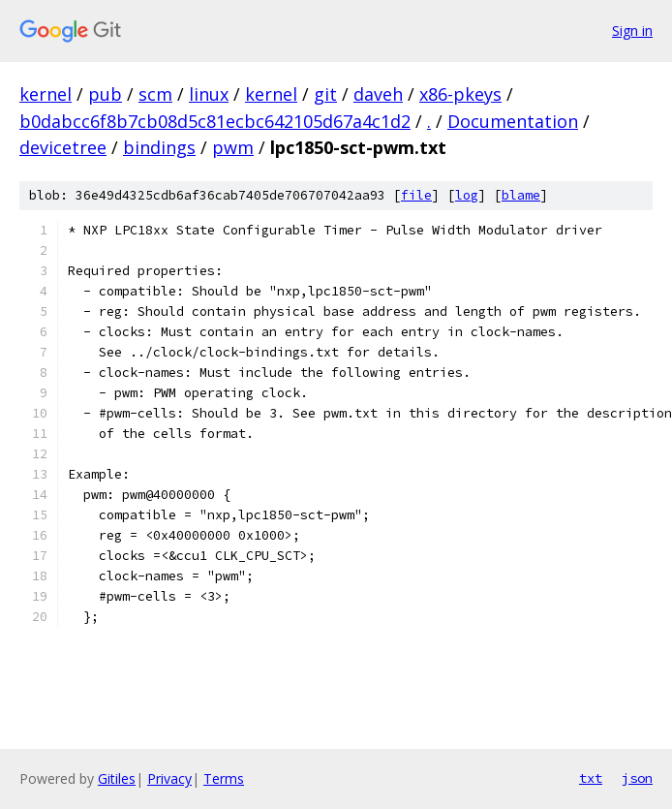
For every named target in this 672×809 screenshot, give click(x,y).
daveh (378, 94)
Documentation (513, 121)
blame (521, 195)
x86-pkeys (460, 94)
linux (209, 94)
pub (105, 94)
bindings (159, 147)
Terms (224, 778)
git (325, 94)
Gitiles (117, 778)
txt (591, 778)
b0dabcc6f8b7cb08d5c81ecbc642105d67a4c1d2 (215, 121)
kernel (46, 94)
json (637, 778)
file (416, 195)
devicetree (63, 147)
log (467, 195)
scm (155, 94)
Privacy (169, 778)
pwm (233, 147)
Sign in (632, 31)
